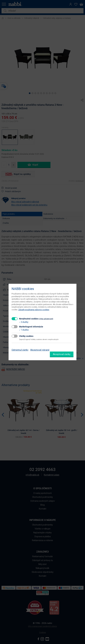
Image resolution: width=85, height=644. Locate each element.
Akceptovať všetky (62, 354)
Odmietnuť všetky (20, 350)
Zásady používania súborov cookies (34, 310)
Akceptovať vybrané (40, 350)
